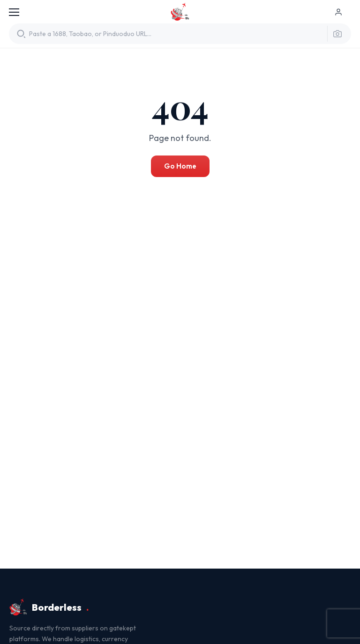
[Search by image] (335, 34)
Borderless (180, 12)
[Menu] (14, 12)
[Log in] (343, 12)
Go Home (180, 166)
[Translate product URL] (175, 34)
